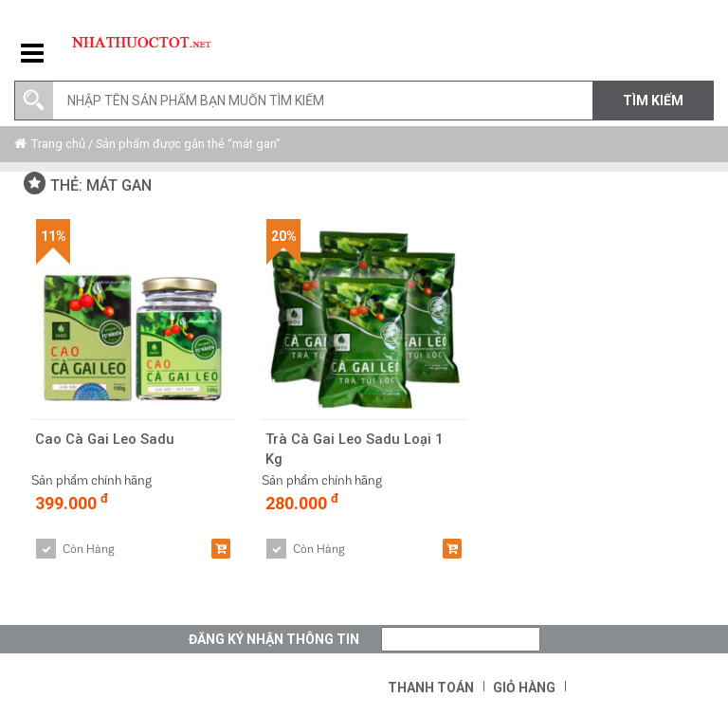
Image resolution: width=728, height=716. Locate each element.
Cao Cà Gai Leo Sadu (106, 439)
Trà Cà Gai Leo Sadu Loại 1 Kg (355, 449)
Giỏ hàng (524, 688)
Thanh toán (431, 688)
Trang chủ (58, 144)
